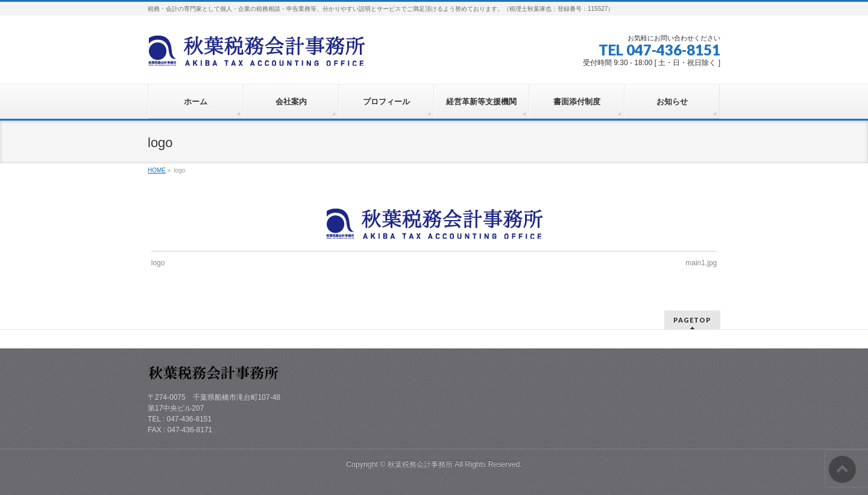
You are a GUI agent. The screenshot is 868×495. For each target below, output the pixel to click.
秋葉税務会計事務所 (420, 464)
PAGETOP (692, 320)
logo (158, 263)
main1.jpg (701, 263)
